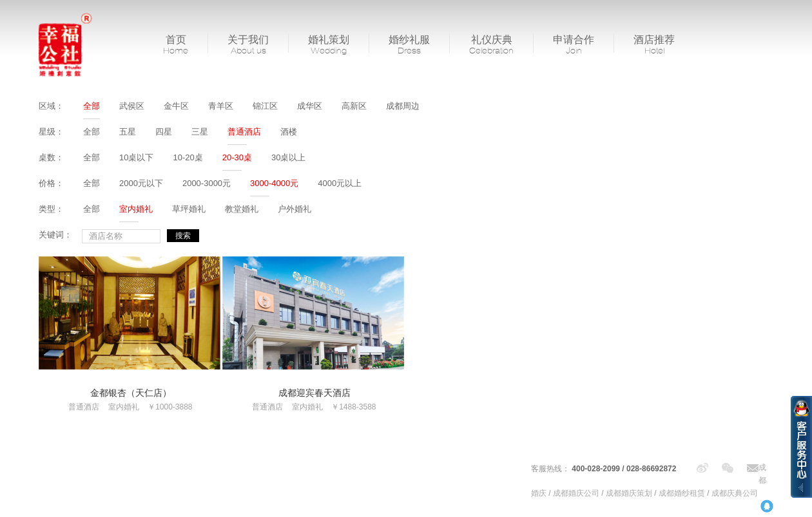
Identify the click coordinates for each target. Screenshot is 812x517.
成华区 (310, 106)
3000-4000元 (274, 183)
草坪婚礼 (189, 209)
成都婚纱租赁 (682, 493)
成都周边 (403, 106)
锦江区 (265, 106)
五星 (128, 132)
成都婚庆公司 (576, 493)
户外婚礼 (295, 209)
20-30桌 (237, 157)
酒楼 (289, 132)
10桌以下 (136, 157)
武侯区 (132, 106)
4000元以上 (340, 183)
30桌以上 (288, 157)
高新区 (354, 106)
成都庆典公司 (735, 493)
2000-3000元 (207, 183)
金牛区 (176, 106)
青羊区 (221, 106)
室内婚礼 (136, 209)
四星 (164, 132)
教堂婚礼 (242, 209)
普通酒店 (244, 132)
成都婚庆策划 (629, 493)
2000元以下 (141, 183)
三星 (200, 132)
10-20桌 (188, 157)
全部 (92, 106)
